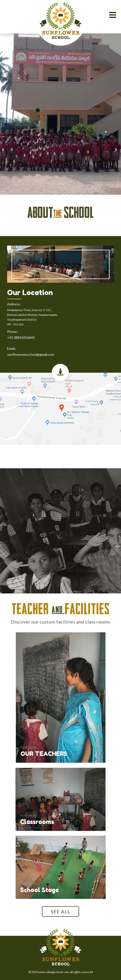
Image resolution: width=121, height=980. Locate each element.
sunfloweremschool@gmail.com (31, 354)
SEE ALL (60, 911)
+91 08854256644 (21, 337)
